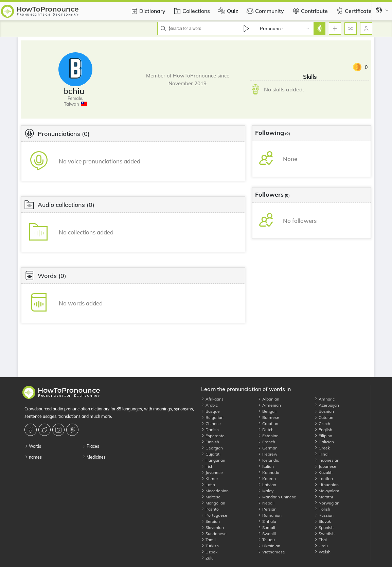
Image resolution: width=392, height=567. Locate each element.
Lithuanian (326, 485)
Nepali (266, 503)
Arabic (209, 405)
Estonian (268, 436)
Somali (266, 527)
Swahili (267, 534)
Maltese (211, 497)
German (268, 448)
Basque (210, 411)
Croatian (268, 423)
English (323, 430)
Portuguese (214, 515)
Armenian (269, 405)
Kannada (269, 472)
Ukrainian (269, 546)
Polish (322, 509)
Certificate (353, 11)
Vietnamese (271, 552)
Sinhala (267, 521)
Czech (322, 423)
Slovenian (212, 527)
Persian (267, 509)
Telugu (266, 540)
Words (33, 446)
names (33, 457)
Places (91, 446)
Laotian (324, 479)
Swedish (324, 534)
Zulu (207, 558)
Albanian (269, 399)
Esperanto (213, 436)
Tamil (208, 540)
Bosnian (324, 411)
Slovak (323, 521)
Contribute (309, 11)
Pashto (210, 509)
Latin (208, 485)
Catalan (324, 417)
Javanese (212, 472)
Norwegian (327, 503)
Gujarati (211, 454)
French (266, 442)
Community (264, 11)
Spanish (324, 527)
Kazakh (323, 472)
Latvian (267, 485)
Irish (207, 466)
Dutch (266, 430)
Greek (322, 448)
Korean (267, 479)
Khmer (210, 479)
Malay (266, 491)
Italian (266, 466)
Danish (210, 430)
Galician (324, 442)
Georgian (212, 448)
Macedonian (215, 491)
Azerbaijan (327, 405)
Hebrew (268, 454)
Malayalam (327, 491)
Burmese (269, 417)
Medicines (94, 457)
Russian (324, 515)
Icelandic (268, 460)
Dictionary (147, 11)
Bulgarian (212, 417)
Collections (191, 11)
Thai (320, 540)
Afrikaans (212, 399)
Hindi (321, 454)
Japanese (325, 466)
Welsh (322, 552)
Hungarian (213, 460)
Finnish (210, 442)
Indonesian (327, 460)
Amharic (324, 399)
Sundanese (214, 534)
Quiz (227, 11)
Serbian (210, 521)
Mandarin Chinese (277, 497)
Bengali (267, 411)
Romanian (270, 515)
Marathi (324, 497)
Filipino (323, 436)
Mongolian (213, 503)
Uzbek (209, 552)
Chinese (211, 423)
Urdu (321, 546)
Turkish (210, 546)
